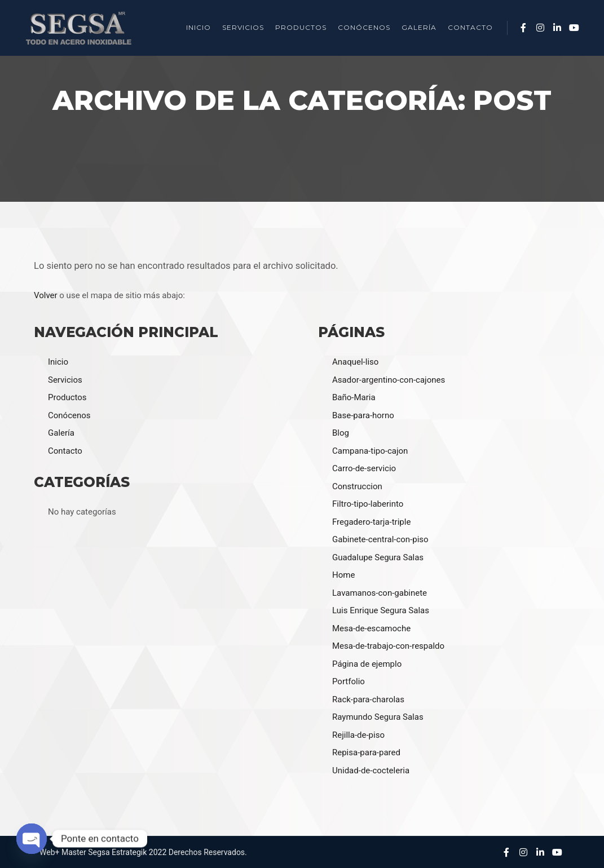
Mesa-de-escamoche (371, 628)
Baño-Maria (354, 397)
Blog (341, 433)
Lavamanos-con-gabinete (380, 593)
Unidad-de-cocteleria (371, 770)
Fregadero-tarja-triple (371, 522)
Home (343, 575)
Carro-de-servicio (364, 468)
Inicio (58, 362)
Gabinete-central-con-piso (380, 539)
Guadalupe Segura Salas (378, 557)
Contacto (65, 451)
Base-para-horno (363, 415)
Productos (67, 397)
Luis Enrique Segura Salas (381, 610)
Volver (46, 295)
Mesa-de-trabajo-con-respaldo (388, 646)
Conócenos (69, 415)
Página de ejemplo (367, 664)
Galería (61, 433)
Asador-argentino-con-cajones (389, 380)
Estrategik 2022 (139, 852)
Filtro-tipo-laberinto (368, 504)
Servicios (65, 380)
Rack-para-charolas (368, 699)
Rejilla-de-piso (358, 735)
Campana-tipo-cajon (370, 451)
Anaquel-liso (355, 362)
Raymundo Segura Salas (378, 717)
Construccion (357, 486)
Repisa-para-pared (366, 752)
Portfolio (349, 681)
